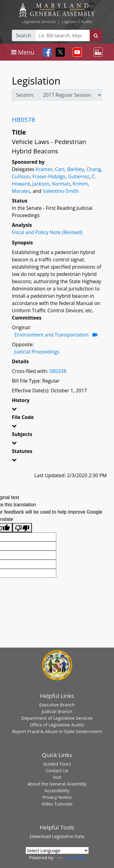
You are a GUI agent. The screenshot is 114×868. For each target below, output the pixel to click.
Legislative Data (68, 836)
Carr (60, 169)
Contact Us (57, 770)
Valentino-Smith (61, 191)
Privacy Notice (57, 797)
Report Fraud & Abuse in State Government (57, 731)
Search (24, 35)
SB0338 (58, 371)
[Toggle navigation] (23, 52)
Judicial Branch (57, 711)
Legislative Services (39, 22)
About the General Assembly (57, 784)
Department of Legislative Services (57, 718)
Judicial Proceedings (37, 352)
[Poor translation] (22, 528)
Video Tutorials (57, 804)
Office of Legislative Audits (57, 725)
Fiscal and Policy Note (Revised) (47, 232)
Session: (25, 95)
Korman (61, 184)
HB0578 (23, 119)
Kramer (44, 169)
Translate (70, 857)
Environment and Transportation (51, 335)
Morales (21, 191)
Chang (93, 169)
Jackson (41, 184)
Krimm (80, 184)
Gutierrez (79, 176)
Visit (57, 777)
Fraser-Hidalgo (49, 176)
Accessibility (57, 790)
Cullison (21, 176)
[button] (57, 410)
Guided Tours (57, 764)
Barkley (76, 169)
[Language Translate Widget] (57, 850)
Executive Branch (57, 705)
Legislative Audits (77, 22)
